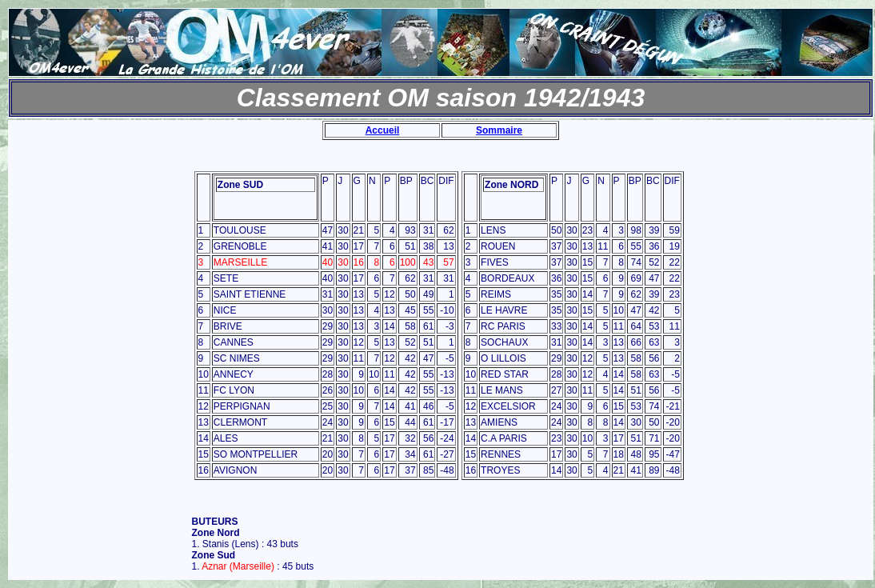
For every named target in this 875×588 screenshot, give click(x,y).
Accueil (383, 130)
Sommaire (499, 130)
